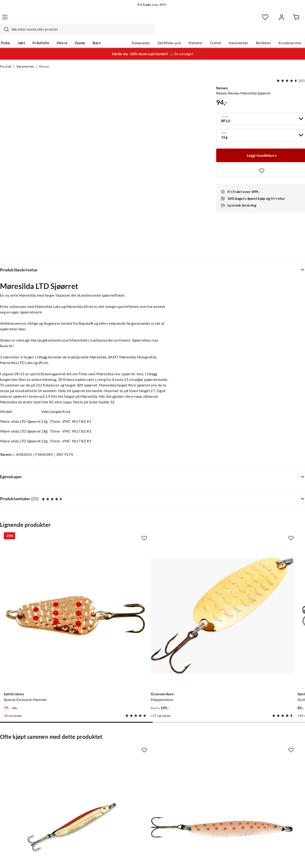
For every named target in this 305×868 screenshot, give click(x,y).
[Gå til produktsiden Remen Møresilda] (34, 648)
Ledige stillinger (140, 760)
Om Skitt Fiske (139, 752)
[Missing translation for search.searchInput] (73, 20)
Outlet (215, 33)
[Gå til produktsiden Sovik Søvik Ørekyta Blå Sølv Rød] (192, 507)
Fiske (5, 33)
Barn (96, 33)
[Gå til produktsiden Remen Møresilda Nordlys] (271, 648)
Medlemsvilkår (140, 812)
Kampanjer (141, 33)
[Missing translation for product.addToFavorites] (65, 467)
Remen (44, 58)
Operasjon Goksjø (142, 782)
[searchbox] (151, 20)
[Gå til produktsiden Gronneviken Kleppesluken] (113, 507)
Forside (6, 58)
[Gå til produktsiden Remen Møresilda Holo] (192, 648)
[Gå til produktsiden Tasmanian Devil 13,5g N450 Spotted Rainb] (271, 507)
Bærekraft (136, 790)
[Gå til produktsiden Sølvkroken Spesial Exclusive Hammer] (34, 507)
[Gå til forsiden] (21, 20)
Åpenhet (134, 797)
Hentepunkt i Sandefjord (21, 767)
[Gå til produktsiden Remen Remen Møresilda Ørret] (113, 648)
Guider (6, 760)
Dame (79, 33)
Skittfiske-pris (169, 33)
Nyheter (196, 33)
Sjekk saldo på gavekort (20, 775)
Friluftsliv (40, 33)
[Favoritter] (260, 20)
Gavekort (72, 760)
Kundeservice (290, 33)
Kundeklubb (137, 805)
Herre (61, 33)
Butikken (264, 33)
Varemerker (238, 33)
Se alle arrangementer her (149, 775)
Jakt (20, 33)
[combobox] (146, 20)
